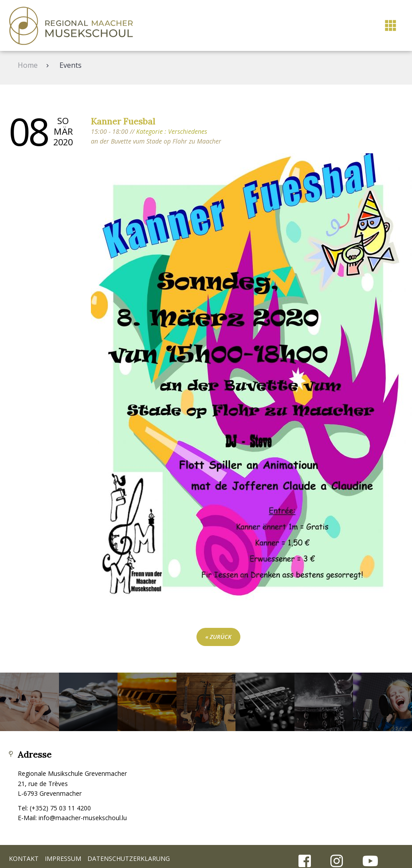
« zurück (218, 637)
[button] (390, 25)
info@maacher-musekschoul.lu (83, 818)
